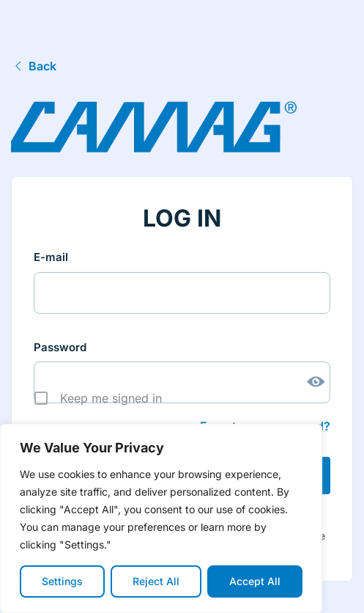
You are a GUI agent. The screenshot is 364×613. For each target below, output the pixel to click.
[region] (161, 518)
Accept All (255, 581)
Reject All (156, 581)
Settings (62, 581)
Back (34, 66)
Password (60, 347)
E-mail (51, 257)
